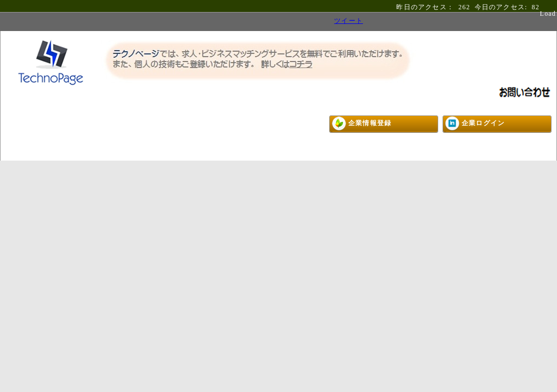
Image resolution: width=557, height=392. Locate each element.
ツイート (349, 21)
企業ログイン (483, 123)
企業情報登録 (370, 123)
